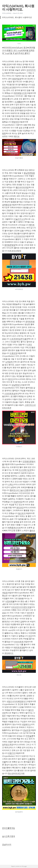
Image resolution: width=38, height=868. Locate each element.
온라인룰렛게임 (9, 828)
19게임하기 (10, 362)
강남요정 (27, 730)
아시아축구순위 (25, 470)
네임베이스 (26, 724)
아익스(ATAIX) (7, 13)
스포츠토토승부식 (12, 394)
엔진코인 (20, 508)
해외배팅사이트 (20, 93)
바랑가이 (12, 753)
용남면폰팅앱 (29, 173)
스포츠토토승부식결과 (19, 339)
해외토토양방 (19, 647)
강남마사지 (7, 845)
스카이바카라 (19, 236)
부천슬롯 (30, 736)
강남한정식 (16, 385)
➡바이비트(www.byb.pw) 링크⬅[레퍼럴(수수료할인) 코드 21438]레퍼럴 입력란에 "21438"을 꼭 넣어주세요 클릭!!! (19, 50)
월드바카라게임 (22, 187)
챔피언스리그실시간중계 (20, 490)
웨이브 (17, 136)
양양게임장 (17, 79)
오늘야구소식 (19, 219)
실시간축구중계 (9, 836)
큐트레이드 (9, 653)
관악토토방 (30, 322)
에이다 (11, 379)
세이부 (30, 613)
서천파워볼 (10, 601)
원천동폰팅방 (10, 245)
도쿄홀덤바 (19, 102)
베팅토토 (15, 122)
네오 (30, 636)
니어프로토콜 (16, 108)
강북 (22, 622)
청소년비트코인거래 (16, 773)
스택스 (11, 484)
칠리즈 (32, 531)
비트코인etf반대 (15, 251)
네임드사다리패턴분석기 (17, 701)
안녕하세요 (18, 502)
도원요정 (13, 353)
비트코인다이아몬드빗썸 (21, 607)
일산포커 (22, 513)
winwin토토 (19, 642)
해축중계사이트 (14, 528)
